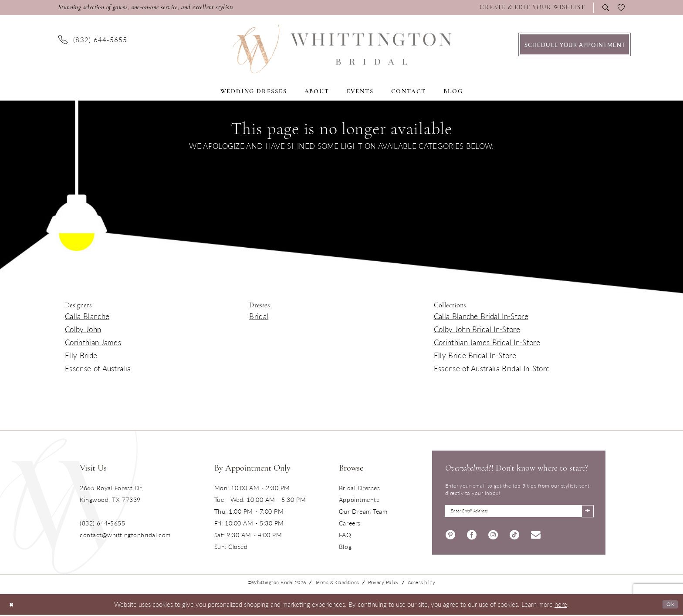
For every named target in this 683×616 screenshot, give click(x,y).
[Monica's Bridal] (342, 49)
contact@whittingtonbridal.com (125, 535)
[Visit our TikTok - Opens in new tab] (514, 537)
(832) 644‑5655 (102, 523)
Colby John (83, 329)
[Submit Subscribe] (586, 513)
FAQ (345, 535)
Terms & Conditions (337, 584)
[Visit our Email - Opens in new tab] (536, 537)
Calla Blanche (87, 316)
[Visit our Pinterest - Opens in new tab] (450, 537)
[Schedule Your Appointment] (575, 44)
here (561, 606)
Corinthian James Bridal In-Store (487, 342)
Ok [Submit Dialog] (669, 606)
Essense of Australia (98, 368)
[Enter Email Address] (519, 513)
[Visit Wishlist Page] (532, 8)
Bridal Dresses (360, 488)
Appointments (359, 499)
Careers (350, 523)
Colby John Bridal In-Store (477, 329)
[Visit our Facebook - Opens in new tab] (472, 537)
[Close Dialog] (13, 606)
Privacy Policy (384, 584)
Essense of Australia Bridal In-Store (492, 368)
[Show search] (606, 8)
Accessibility (422, 584)
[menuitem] (534, 8)
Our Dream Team (363, 511)
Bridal (259, 316)
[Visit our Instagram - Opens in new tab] (493, 537)
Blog (345, 546)
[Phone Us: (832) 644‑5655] (93, 39)
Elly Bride (81, 355)
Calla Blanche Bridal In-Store (481, 316)
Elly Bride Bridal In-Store (475, 355)
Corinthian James (93, 342)
